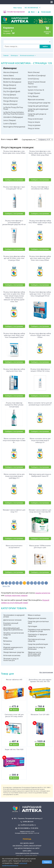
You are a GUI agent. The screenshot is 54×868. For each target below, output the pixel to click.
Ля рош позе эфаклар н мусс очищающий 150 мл (14, 188)
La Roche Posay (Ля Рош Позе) (13, 108)
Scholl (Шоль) (33, 79)
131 (10, 583)
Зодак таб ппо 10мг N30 (14, 749)
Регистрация (46, 12)
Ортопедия (32, 626)
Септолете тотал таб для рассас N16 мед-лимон (14, 715)
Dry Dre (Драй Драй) (12, 91)
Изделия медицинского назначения (13, 648)
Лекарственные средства (14, 652)
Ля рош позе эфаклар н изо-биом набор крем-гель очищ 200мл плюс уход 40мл (40, 153)
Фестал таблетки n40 (14, 680)
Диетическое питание (12, 620)
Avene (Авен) (9, 76)
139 (39, 583)
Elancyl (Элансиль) (11, 98)
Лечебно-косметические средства (14, 634)
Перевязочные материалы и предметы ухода (39, 630)
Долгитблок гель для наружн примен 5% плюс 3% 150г (40, 681)
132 (14, 583)
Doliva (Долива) (10, 88)
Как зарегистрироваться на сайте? (27, 848)
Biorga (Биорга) (10, 85)
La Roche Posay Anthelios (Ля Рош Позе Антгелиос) (14, 113)
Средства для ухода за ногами (37, 115)
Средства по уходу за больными (37, 648)
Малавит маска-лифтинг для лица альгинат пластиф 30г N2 (40, 512)
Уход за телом (34, 128)
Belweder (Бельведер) (12, 79)
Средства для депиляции (38, 106)
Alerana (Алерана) (11, 72)
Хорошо (47, 862)
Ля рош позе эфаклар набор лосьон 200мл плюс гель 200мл (40, 335)
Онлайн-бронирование (16, 12)
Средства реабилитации (38, 644)
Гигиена (7, 644)
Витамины (8, 641)
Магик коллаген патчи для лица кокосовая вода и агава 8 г (14, 440)
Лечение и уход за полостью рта (11, 659)
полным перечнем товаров (16, 595)
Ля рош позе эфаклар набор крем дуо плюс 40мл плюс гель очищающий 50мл (14, 335)
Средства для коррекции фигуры (38, 110)
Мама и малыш (34, 615)
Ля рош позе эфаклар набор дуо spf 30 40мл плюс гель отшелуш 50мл (14, 258)
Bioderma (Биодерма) (12, 82)
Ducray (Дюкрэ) (10, 95)
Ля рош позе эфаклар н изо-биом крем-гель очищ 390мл (14, 152)
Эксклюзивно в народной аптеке (14, 616)
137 (32, 583)
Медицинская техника (37, 618)
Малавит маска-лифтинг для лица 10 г (14, 511)
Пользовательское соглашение (27, 853)
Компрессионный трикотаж (11, 624)
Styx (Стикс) (33, 87)
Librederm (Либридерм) (13, 117)
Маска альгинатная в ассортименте (14, 547)
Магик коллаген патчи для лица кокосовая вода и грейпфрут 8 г (14, 476)
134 (21, 583)
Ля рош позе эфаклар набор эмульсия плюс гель (14, 370)
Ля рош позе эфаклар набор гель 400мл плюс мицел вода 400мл (40, 223)
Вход (33, 12)
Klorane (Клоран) (10, 104)
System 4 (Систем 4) (36, 90)
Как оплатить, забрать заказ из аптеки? (27, 846)
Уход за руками (34, 125)
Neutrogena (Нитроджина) (14, 127)
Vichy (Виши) (33, 96)
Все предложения (46, 672)
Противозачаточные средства (36, 640)
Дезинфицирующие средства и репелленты (13, 629)
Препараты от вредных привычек (37, 635)
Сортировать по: (37, 140)
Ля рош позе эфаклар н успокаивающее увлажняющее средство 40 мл (14, 223)
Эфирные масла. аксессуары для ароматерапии (35, 654)
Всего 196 (6, 586)
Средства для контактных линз (38, 622)
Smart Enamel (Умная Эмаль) (37, 83)
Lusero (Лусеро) (10, 123)
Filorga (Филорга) (10, 101)
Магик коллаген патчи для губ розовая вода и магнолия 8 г (40, 404)
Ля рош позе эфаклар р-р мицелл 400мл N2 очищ (40, 370)
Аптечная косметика (12, 655)
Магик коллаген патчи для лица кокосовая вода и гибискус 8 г (40, 440)
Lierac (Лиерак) (9, 120)
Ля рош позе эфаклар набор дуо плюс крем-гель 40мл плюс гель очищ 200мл (40, 258)
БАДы (6, 638)
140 (43, 583)
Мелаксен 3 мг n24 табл (40, 715)
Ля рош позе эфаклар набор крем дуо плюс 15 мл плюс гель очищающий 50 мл (40, 294)
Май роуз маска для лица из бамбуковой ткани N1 (40, 475)
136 (28, 583)
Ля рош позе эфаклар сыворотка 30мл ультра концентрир (14, 405)
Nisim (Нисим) (34, 72)
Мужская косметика (36, 100)
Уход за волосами (35, 119)
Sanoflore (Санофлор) (37, 76)
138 (35, 583)
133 (17, 583)
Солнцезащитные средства (39, 103)
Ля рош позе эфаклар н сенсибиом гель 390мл (40, 188)
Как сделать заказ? (27, 843)
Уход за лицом (34, 122)
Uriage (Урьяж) (34, 93)
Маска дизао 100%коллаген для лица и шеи (40, 547)
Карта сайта (27, 851)
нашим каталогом (43, 593)
